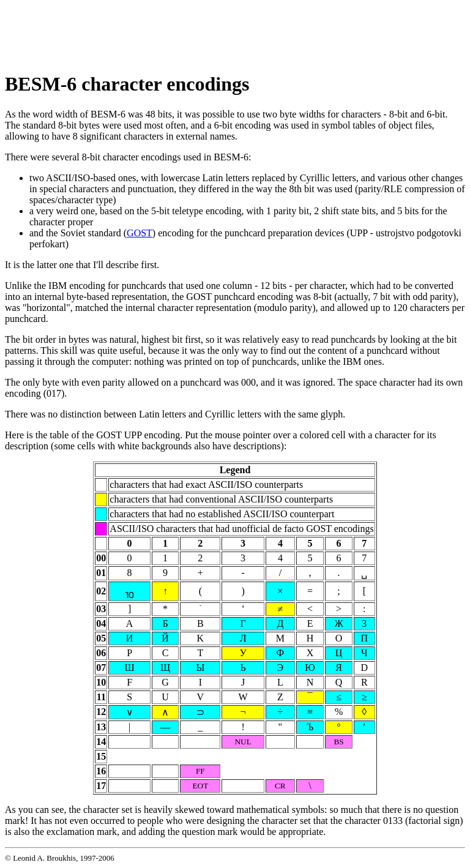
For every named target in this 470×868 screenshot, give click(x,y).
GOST (140, 233)
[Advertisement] (228, 32)
